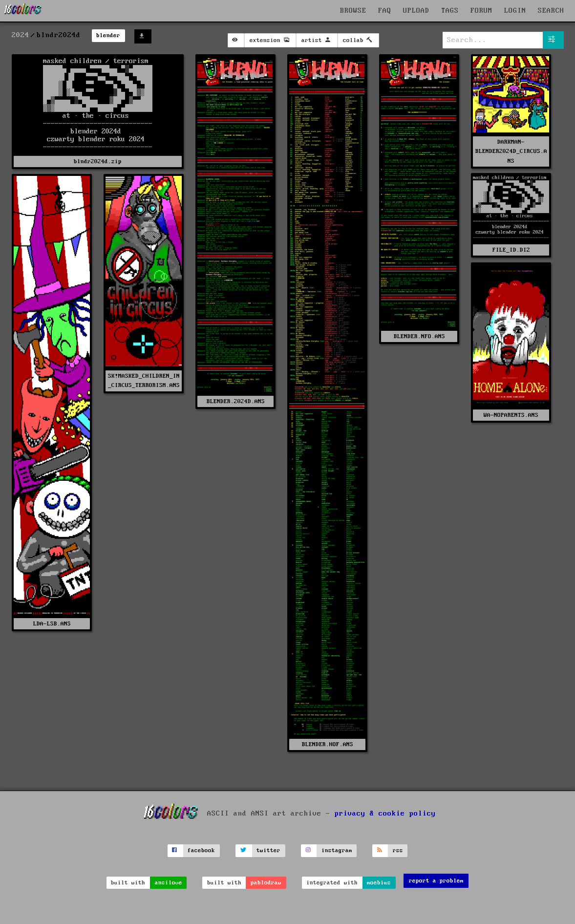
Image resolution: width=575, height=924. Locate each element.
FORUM (481, 11)
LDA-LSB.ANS (52, 624)
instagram (337, 850)
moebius (379, 883)
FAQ (385, 11)
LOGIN (515, 11)
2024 (21, 35)
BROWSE (353, 11)
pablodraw (266, 883)
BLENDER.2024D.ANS (236, 401)
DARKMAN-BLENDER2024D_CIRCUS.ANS (511, 151)
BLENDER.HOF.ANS (328, 744)
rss (398, 850)
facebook (201, 850)
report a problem (436, 881)
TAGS (450, 11)
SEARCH (551, 11)
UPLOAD (416, 11)
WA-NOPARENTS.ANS (511, 415)
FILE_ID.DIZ (511, 250)
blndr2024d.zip (98, 161)
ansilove (169, 883)
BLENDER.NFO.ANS (419, 336)
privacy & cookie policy (385, 813)
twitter (268, 850)
